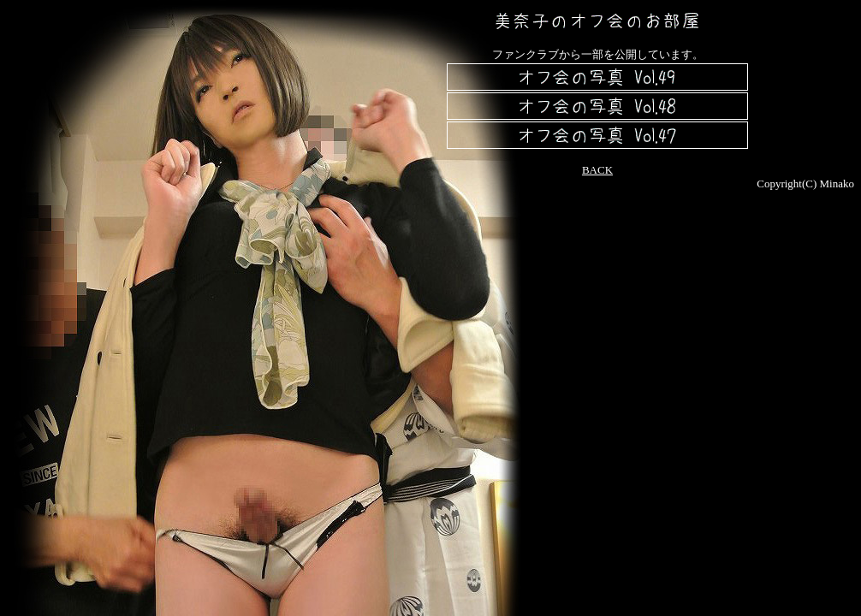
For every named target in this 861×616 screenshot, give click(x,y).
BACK (597, 170)
